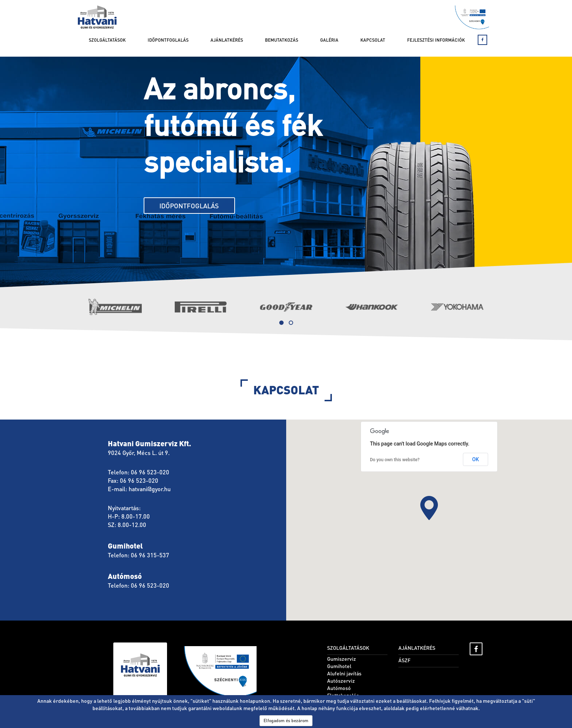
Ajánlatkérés (227, 40)
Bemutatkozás (282, 40)
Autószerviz (341, 680)
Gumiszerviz (342, 659)
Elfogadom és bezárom (286, 721)
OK (476, 459)
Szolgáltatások (107, 40)
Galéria (329, 40)
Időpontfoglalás (168, 40)
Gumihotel (339, 666)
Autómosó (339, 688)
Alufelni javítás (344, 673)
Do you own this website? (395, 460)
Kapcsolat (373, 40)
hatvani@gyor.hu (150, 489)
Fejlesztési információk (436, 40)
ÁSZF (404, 660)
